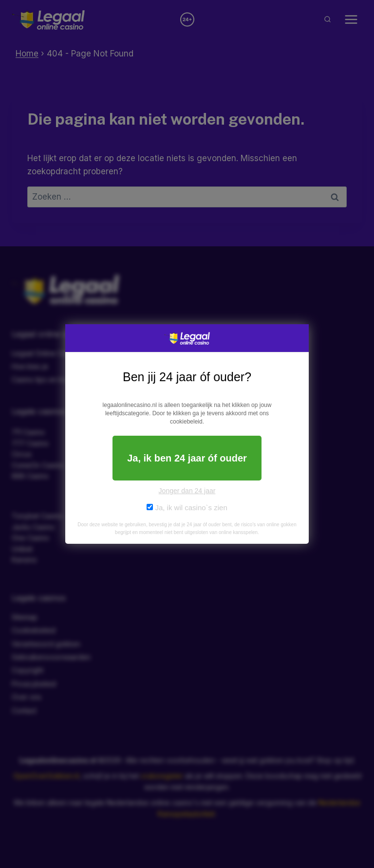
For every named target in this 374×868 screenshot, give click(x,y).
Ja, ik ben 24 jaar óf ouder (187, 458)
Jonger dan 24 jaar (187, 491)
